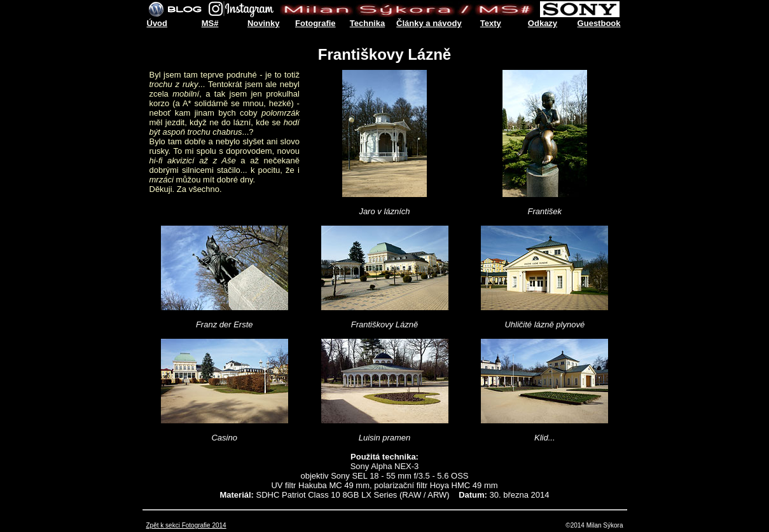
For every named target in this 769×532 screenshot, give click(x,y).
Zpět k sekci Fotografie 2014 (186, 525)
